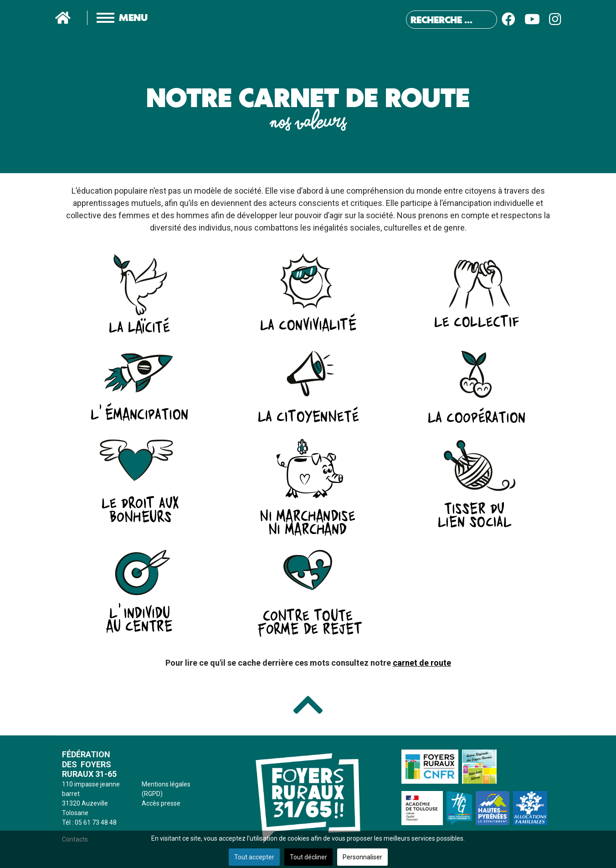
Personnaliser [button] (362, 857)
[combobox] (452, 20)
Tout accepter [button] (254, 857)
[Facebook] (508, 19)
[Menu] (113, 18)
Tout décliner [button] (308, 857)
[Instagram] (555, 19)
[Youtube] (532, 19)
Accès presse (161, 803)
